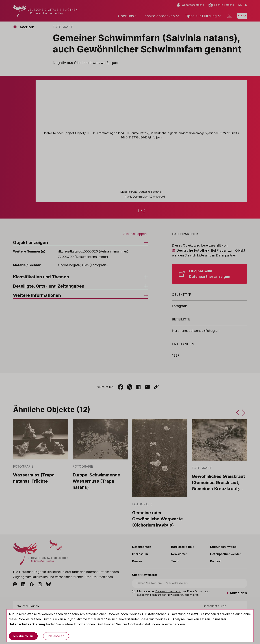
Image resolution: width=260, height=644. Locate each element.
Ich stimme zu (23, 636)
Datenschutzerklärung (27, 624)
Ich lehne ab (56, 636)
